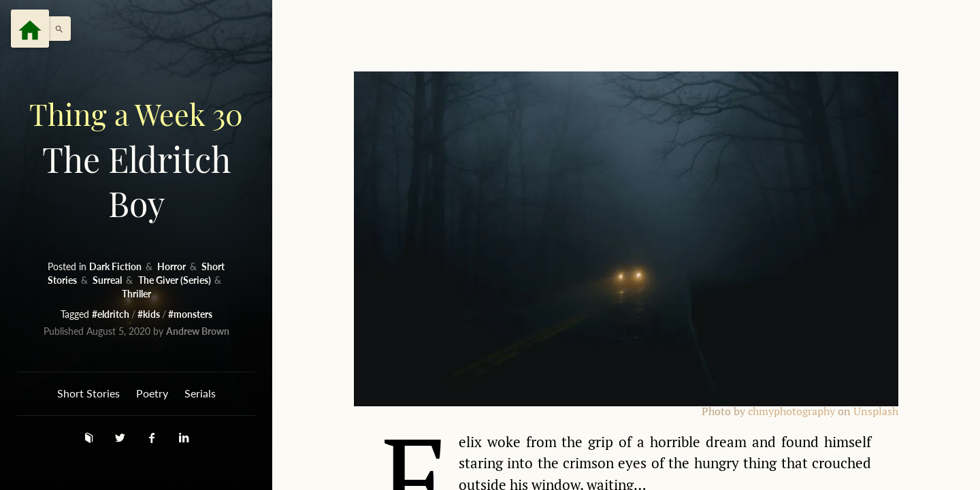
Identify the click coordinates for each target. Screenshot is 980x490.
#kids (150, 314)
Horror (173, 266)
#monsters (190, 314)
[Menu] (30, 29)
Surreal (108, 280)
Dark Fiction (116, 266)
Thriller (136, 294)
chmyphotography (791, 411)
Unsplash (876, 411)
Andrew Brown (198, 331)
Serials (200, 393)
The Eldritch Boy (136, 159)
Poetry (152, 393)
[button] (56, 29)
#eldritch (112, 314)
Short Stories (88, 393)
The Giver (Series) (176, 280)
